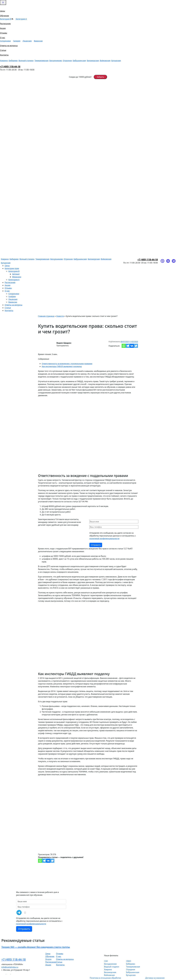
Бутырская (116, 61)
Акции (3, 28)
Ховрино (4, 61)
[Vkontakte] (132, 346)
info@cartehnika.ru (10, 967)
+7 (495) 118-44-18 (10, 66)
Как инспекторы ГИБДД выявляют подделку (62, 366)
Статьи (3, 50)
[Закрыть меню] (3, 2)
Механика (17, 277)
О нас (3, 38)
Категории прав (12, 268)
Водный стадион (26, 61)
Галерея (17, 41)
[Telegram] (128, 346)
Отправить (24, 929)
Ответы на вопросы (9, 46)
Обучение (4, 16)
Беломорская (93, 61)
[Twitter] (136, 346)
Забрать (100, 77)
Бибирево (13, 61)
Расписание (5, 24)
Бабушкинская (79, 61)
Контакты (4, 55)
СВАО (129, 961)
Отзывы (4, 33)
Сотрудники (5, 41)
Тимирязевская (41, 61)
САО (106, 961)
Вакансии (38, 41)
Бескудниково (56, 61)
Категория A (21, 19)
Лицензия (27, 41)
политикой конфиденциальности (104, 539)
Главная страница (46, 316)
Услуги (48, 959)
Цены (3, 11)
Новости (60, 316)
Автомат (16, 274)
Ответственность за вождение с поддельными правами (67, 364)
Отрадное (67, 61)
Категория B (7, 19)
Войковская (105, 61)
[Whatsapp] (124, 346)
